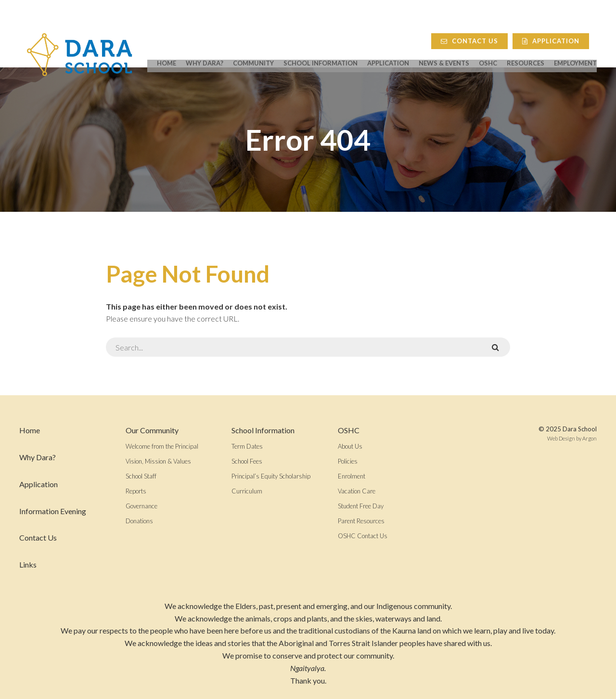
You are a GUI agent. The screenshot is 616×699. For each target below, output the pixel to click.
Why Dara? (205, 49)
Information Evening (53, 511)
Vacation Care (357, 491)
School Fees (247, 461)
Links (28, 564)
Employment (575, 49)
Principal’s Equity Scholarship (271, 476)
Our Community (152, 430)
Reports (136, 491)
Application (558, 22)
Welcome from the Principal (162, 446)
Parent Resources (361, 521)
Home (167, 49)
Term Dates (247, 446)
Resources (526, 49)
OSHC (488, 49)
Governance (141, 506)
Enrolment (352, 476)
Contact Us (477, 22)
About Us (350, 446)
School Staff (141, 476)
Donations (139, 521)
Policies (348, 461)
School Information (321, 49)
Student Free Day (361, 506)
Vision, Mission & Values (158, 461)
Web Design (561, 438)
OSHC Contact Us (363, 536)
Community (253, 49)
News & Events (444, 49)
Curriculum (247, 491)
